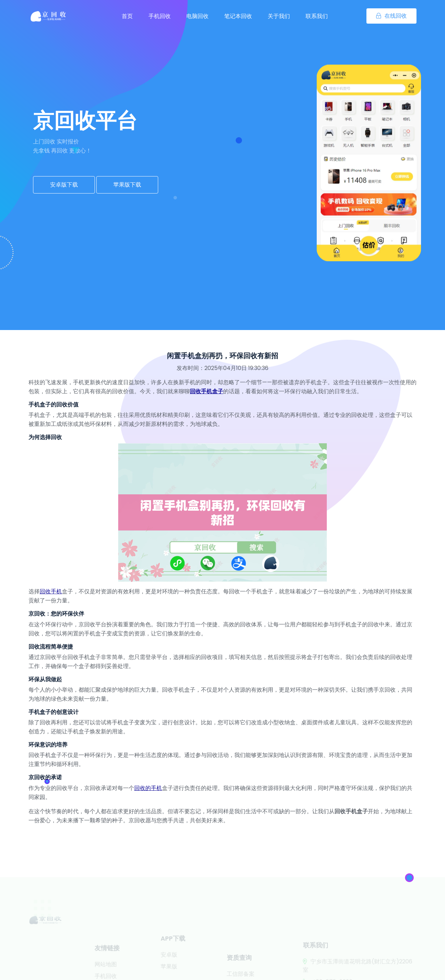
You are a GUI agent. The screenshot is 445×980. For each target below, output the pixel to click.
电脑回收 (197, 16)
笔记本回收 (238, 16)
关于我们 (279, 16)
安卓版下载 (64, 185)
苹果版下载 (127, 185)
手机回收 (160, 16)
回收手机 (51, 591)
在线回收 (391, 16)
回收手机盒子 (207, 391)
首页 (127, 16)
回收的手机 (148, 788)
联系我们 (317, 16)
